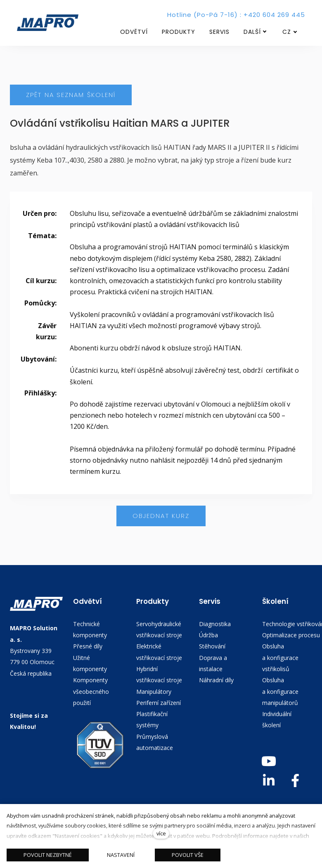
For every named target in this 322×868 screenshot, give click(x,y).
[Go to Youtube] (269, 761)
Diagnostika (215, 624)
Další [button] (255, 32)
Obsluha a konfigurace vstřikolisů (280, 658)
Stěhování (212, 647)
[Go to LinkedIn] (269, 781)
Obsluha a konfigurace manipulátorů (280, 692)
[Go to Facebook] (295, 781)
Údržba (208, 635)
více (161, 833)
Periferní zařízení (159, 703)
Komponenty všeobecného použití (91, 692)
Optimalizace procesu (291, 635)
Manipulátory (154, 692)
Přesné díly (88, 647)
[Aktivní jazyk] (290, 32)
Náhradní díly (216, 680)
